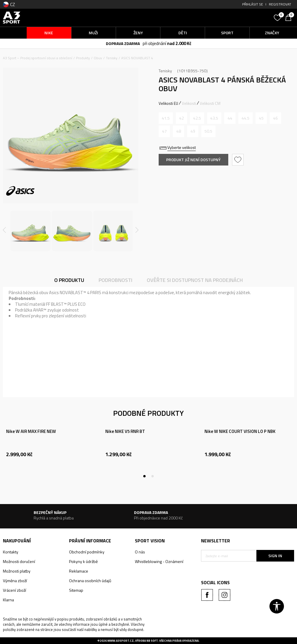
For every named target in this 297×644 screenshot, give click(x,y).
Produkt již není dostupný (193, 160)
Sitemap (76, 590)
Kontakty (11, 552)
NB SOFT (152, 641)
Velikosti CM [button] (210, 103)
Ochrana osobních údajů (90, 581)
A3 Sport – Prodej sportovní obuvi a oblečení (38, 58)
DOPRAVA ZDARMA (123, 43)
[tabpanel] (50, 449)
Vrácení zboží (15, 590)
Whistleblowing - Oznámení (159, 561)
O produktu (69, 280)
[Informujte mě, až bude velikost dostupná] (166, 118)
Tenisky (112, 58)
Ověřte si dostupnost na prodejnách (195, 280)
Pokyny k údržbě (83, 561)
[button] (236, 18)
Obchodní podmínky (87, 552)
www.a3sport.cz (121, 641)
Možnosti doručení (19, 561)
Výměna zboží (15, 581)
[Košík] (290, 17)
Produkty (83, 58)
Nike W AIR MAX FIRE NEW (31, 431)
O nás (140, 552)
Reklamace (79, 571)
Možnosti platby (17, 571)
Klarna (8, 600)
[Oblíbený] (278, 17)
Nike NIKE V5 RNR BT (125, 431)
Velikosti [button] (189, 103)
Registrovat (280, 4)
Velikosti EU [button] (168, 103)
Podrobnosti (115, 280)
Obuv (98, 58)
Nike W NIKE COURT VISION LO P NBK (240, 431)
